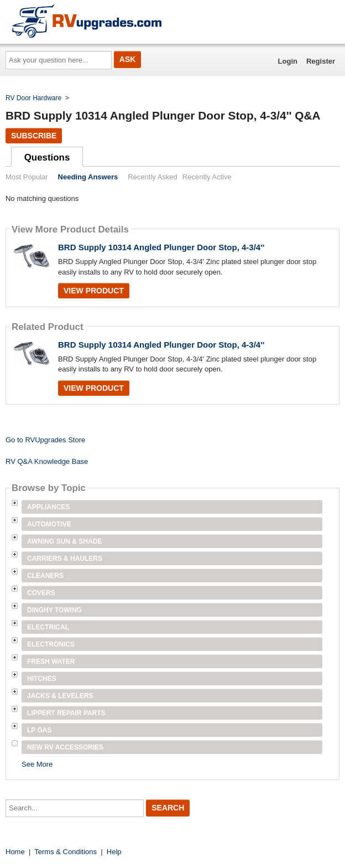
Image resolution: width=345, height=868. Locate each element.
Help (114, 852)
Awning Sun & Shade (64, 541)
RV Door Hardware (33, 98)
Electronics (51, 644)
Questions (47, 157)
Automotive (49, 524)
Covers (41, 593)
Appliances (48, 507)
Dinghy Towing (54, 610)
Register (321, 61)
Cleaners (45, 576)
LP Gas (39, 730)
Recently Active (207, 177)
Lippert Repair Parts (66, 713)
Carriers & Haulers (65, 559)
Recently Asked (153, 177)
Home (15, 852)
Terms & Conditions (66, 852)
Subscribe (34, 136)
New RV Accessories (65, 747)
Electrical (48, 627)
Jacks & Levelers (60, 696)
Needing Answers (88, 177)
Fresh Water (51, 662)
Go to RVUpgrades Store (45, 440)
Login (288, 61)
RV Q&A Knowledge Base (47, 461)
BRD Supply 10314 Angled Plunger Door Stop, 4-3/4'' (161, 247)
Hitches (42, 679)
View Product (94, 291)
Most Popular (27, 177)
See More (37, 764)
